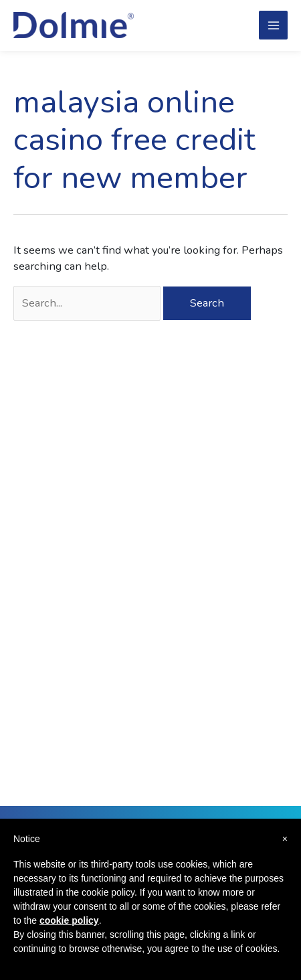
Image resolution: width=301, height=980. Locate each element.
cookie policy (69, 920)
